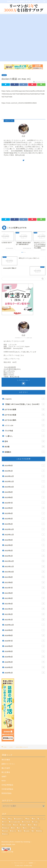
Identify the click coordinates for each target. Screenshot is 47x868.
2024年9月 (25, 465)
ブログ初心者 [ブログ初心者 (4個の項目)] (27, 822)
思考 (25, 441)
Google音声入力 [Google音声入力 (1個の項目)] (19, 819)
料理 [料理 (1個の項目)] (14, 828)
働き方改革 (6, 768)
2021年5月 (25, 598)
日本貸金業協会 (7, 789)
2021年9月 (25, 577)
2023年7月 (25, 503)
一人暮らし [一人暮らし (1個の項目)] (36, 822)
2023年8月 (25, 497)
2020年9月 (25, 630)
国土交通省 (6, 772)
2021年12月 (25, 561)
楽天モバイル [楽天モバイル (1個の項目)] (36, 828)
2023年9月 (25, 492)
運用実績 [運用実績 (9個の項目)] (40, 831)
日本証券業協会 (7, 785)
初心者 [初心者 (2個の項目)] (16, 825)
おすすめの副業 (25, 409)
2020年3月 (25, 662)
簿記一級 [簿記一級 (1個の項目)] (14, 831)
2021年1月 (25, 619)
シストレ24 (25, 425)
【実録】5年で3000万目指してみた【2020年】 (25, 404)
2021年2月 (25, 614)
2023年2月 (25, 524)
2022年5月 (25, 545)
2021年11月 (25, 566)
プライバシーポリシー (19, 863)
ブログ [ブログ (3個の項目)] (5, 822)
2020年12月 (25, 625)
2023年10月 (25, 487)
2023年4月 (25, 513)
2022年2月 (25, 550)
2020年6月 (25, 646)
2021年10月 (25, 572)
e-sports (25, 399)
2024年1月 (25, 471)
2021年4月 (25, 604)
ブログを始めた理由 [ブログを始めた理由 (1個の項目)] (15, 822)
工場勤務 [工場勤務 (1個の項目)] (24, 825)
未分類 (4, 75)
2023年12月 (25, 476)
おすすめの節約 (25, 420)
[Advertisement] (23, 38)
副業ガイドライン (8, 764)
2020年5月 (25, 651)
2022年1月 (25, 556)
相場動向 (25, 452)
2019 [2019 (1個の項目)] (5, 819)
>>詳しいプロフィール (12, 359)
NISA (4, 781)
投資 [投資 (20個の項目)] (36, 825)
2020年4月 (25, 657)
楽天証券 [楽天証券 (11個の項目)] (6, 831)
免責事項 (31, 863)
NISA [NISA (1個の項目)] (28, 819)
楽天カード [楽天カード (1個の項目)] (27, 828)
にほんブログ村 (7, 850)
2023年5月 (25, 508)
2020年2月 (25, 667)
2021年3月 (25, 609)
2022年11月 (25, 534)
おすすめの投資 (25, 415)
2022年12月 (25, 529)
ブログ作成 (25, 431)
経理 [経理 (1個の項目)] (20, 831)
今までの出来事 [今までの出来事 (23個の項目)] (7, 825)
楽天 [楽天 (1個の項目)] (19, 828)
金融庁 (4, 776)
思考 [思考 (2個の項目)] (30, 825)
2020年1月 (25, 673)
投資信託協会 (7, 793)
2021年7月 (25, 588)
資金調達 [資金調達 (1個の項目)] (27, 831)
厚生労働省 (6, 760)
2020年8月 (25, 635)
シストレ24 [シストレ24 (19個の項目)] (42, 819)
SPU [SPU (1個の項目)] (34, 819)
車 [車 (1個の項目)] (34, 831)
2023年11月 (25, 481)
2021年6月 (25, 593)
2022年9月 (25, 540)
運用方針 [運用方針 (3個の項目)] (6, 834)
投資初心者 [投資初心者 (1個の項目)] (6, 828)
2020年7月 (25, 641)
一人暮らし (25, 436)
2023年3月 (25, 518)
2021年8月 (25, 582)
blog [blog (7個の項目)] (11, 819)
